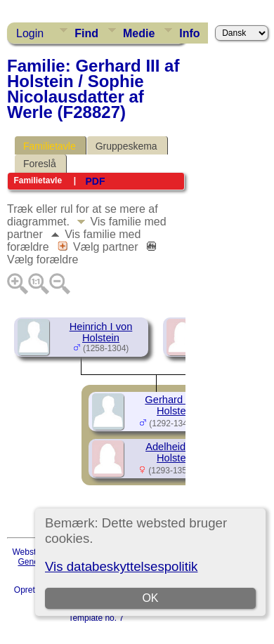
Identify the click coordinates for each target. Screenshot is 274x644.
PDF (95, 181)
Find (86, 33)
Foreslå (40, 164)
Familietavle (50, 146)
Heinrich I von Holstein (101, 332)
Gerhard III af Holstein (175, 405)
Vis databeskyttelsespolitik (121, 566)
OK (151, 598)
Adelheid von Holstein (175, 452)
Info (189, 33)
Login (30, 33)
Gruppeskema (126, 146)
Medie (139, 33)
